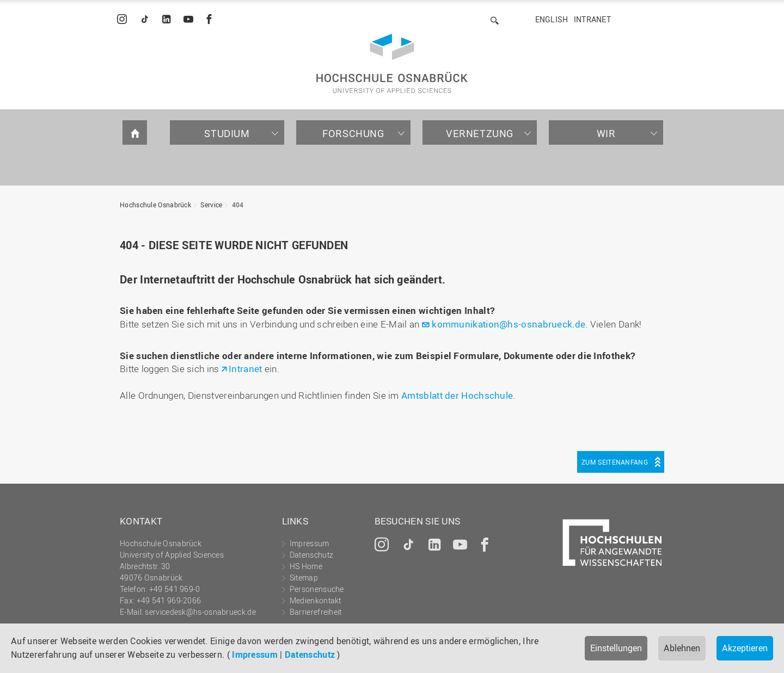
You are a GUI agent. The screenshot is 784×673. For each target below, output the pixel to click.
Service (211, 205)
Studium (227, 133)
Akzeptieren (745, 648)
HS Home (306, 566)
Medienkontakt (316, 600)
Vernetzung (480, 133)
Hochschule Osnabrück (155, 205)
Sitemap (304, 578)
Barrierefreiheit (316, 612)
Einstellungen (616, 648)
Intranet (592, 19)
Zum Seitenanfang (615, 462)
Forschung (353, 133)
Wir (606, 133)
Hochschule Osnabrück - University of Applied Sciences (392, 63)
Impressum (255, 655)
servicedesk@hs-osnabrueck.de (200, 612)
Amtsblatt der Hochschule (457, 395)
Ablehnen (682, 648)
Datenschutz (310, 655)
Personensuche (317, 589)
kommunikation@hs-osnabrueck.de (509, 324)
